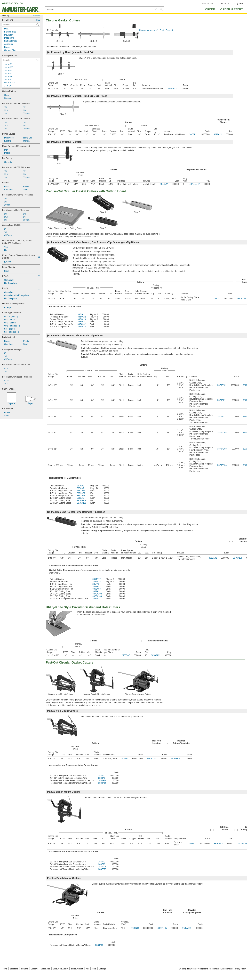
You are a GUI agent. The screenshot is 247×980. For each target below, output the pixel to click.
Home (5, 969)
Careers (34, 969)
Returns (25, 969)
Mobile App (45, 969)
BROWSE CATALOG (13, 3)
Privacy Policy (240, 969)
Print (162, 30)
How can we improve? (148, 30)
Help (94, 969)
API (87, 969)
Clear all (37, 16)
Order (210, 9)
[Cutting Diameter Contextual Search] (21, 60)
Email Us (225, 4)
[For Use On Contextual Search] (21, 24)
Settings (102, 969)
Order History (232, 9)
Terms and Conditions (221, 969)
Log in (239, 4)
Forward (169, 30)
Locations (14, 969)
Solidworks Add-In (60, 969)
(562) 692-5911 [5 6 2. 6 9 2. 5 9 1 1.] (209, 4)
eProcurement (77, 969)
